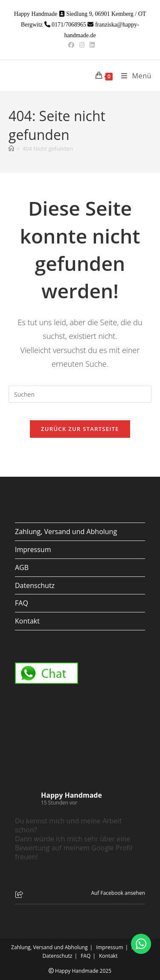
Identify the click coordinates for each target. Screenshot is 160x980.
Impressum (33, 549)
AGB (22, 567)
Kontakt (27, 621)
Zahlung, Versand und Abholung (66, 532)
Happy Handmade (71, 795)
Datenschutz (35, 585)
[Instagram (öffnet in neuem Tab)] (82, 45)
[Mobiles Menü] (133, 76)
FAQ (22, 603)
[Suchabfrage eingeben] (80, 394)
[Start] (11, 148)
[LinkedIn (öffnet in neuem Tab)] (91, 45)
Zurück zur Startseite (80, 429)
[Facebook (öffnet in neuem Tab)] (71, 45)
